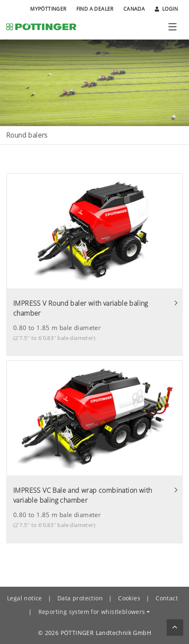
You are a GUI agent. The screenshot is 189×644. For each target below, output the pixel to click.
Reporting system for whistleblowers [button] (92, 612)
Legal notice (25, 598)
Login (166, 9)
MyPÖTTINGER (48, 9)
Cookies (129, 598)
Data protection (80, 598)
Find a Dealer (95, 9)
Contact (167, 598)
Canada (134, 9)
